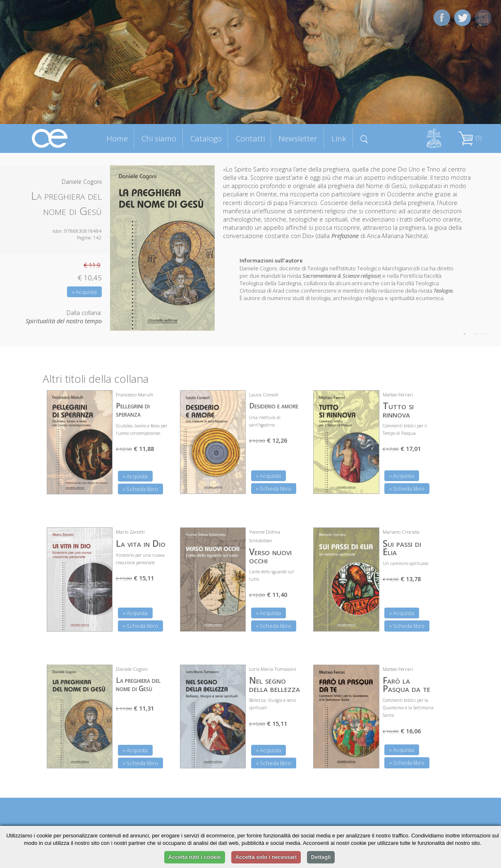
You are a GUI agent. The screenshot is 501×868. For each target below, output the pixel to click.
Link (339, 138)
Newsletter (298, 138)
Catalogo (206, 138)
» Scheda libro (140, 489)
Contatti (250, 138)
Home (117, 138)
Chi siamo (159, 138)
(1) (470, 138)
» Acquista (84, 292)
